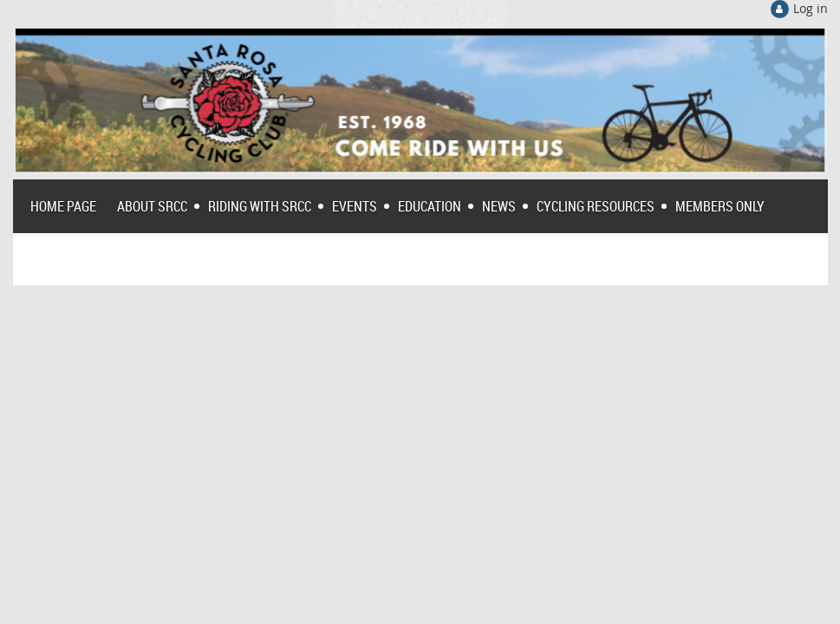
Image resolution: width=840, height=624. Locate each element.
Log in (811, 8)
